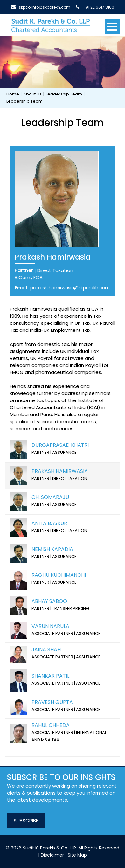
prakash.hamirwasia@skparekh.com (70, 288)
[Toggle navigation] (112, 24)
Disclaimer (52, 855)
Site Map (77, 855)
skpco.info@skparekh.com (41, 7)
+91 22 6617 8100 (95, 7)
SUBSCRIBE (26, 821)
